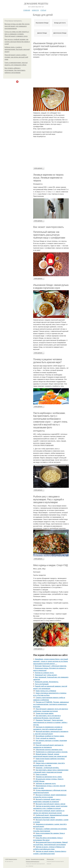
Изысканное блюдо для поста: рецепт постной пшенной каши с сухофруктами (50, 46)
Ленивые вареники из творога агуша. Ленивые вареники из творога (48, 178)
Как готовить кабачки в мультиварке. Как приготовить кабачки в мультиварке (15, 70)
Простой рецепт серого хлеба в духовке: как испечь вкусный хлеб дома (16, 57)
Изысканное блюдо (42, 23)
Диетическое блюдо (60, 33)
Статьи (43, 10)
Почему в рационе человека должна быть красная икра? (47, 361)
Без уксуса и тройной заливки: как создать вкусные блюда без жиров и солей (17, 42)
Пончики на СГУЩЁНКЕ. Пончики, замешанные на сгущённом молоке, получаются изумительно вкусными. (51, 704)
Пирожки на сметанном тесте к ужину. (49, 777)
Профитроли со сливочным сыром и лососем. (52, 752)
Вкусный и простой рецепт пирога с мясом (50, 804)
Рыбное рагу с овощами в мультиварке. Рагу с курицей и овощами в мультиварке (48, 499)
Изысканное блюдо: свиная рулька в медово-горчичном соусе (51, 286)
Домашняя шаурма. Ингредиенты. (47, 682)
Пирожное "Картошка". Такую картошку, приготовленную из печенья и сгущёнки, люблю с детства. (50, 722)
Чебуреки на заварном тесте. (46, 784)
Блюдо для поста (60, 23)
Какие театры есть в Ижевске (46, 691)
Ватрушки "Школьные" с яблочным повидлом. (51, 666)
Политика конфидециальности (33, 862)
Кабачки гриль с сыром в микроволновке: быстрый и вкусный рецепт (17, 49)
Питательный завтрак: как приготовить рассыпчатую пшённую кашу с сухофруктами (49, 235)
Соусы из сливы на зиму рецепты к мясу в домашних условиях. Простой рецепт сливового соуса (17, 34)
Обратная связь (50, 859)
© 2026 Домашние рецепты (11, 859)
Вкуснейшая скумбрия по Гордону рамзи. (50, 736)
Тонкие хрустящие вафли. (45, 713)
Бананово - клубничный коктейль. (47, 768)
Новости (35, 10)
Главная (27, 10)
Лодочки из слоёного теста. (44, 673)
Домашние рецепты (36, 4)
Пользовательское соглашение (37, 859)
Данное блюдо (42, 33)
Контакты (28, 859)
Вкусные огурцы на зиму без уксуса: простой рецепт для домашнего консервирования (17, 26)
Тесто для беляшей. (42, 684)
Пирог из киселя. (42, 774)
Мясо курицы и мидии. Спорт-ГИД (50, 565)
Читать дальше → (39, 168)
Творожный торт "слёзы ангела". (46, 675)
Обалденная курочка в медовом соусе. (49, 750)
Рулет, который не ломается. (46, 738)
